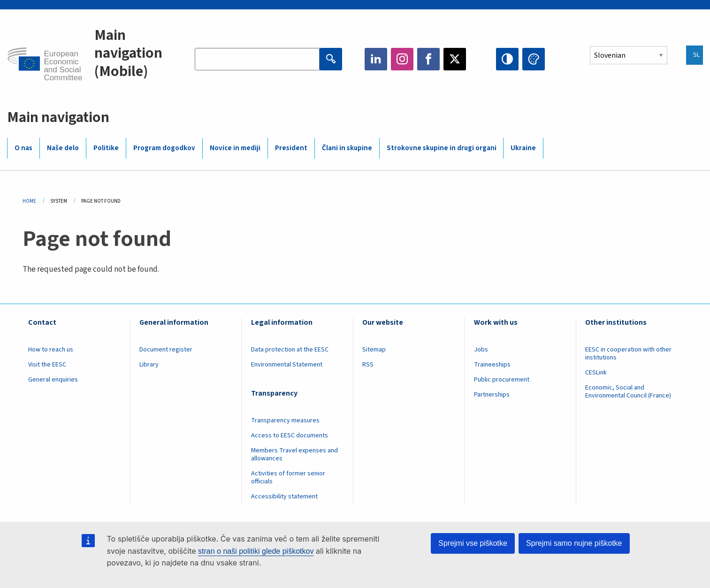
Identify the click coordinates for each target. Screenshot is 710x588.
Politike (106, 148)
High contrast (507, 59)
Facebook (428, 59)
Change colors (534, 59)
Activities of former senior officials (288, 477)
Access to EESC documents (290, 435)
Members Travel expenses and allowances (294, 454)
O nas (23, 148)
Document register (166, 350)
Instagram (402, 59)
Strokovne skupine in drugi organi (442, 148)
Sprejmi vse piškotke (473, 543)
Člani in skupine (347, 148)
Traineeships (492, 365)
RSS (368, 365)
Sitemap (374, 350)
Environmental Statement (287, 365)
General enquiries (53, 380)
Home (29, 201)
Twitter (455, 59)
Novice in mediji (235, 148)
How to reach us (51, 350)
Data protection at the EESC (290, 350)
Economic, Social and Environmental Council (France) (629, 392)
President (291, 148)
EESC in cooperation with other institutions (628, 354)
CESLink (596, 373)
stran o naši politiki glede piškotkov (256, 551)
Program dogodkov (164, 148)
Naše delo (63, 148)
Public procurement (502, 380)
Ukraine (523, 148)
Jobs (481, 350)
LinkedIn (376, 59)
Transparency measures (285, 420)
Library (149, 365)
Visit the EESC (47, 365)
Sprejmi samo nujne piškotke (574, 543)
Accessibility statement (284, 496)
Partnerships (492, 395)
